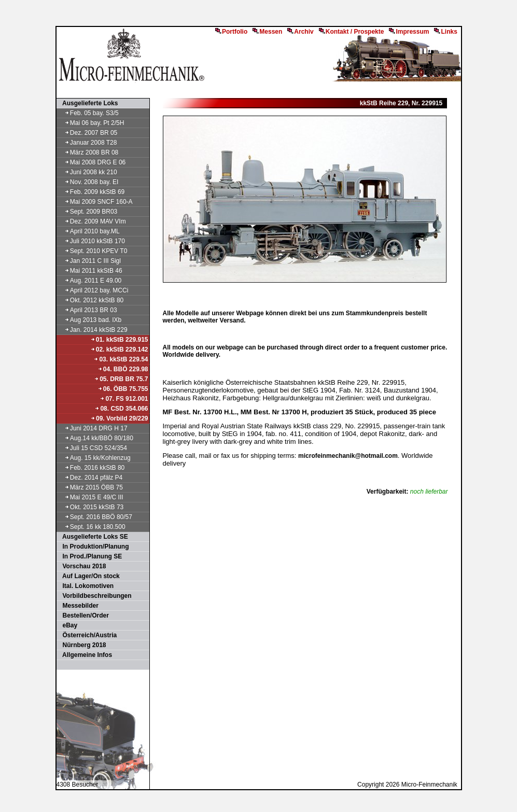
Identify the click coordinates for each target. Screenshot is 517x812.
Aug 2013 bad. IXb (90, 320)
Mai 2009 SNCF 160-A (95, 202)
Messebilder (78, 606)
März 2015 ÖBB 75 (90, 487)
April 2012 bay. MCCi (93, 290)
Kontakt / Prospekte (352, 32)
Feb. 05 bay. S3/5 (88, 113)
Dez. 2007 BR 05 (88, 133)
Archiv (300, 32)
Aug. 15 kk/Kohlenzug (94, 458)
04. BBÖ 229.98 (123, 369)
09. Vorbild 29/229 (119, 418)
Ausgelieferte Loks (88, 103)
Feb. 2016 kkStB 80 (91, 468)
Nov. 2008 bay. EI (88, 182)
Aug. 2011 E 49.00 (90, 281)
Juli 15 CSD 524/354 (92, 448)
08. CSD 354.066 (121, 409)
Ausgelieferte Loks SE (93, 537)
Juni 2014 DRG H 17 (93, 428)
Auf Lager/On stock (89, 576)
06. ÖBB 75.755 (123, 389)
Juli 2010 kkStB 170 (91, 241)
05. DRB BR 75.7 (121, 379)
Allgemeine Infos (85, 655)
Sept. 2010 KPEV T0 (93, 251)
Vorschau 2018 (82, 566)
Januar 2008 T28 (87, 143)
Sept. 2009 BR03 (88, 212)
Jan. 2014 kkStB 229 (93, 330)
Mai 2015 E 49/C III (90, 497)
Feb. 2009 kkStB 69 (91, 192)
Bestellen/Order (83, 615)
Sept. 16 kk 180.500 (92, 527)
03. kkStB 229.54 (121, 359)
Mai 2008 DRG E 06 (92, 162)
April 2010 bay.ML (89, 231)
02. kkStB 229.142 (119, 349)
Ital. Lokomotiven (86, 586)
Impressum (409, 32)
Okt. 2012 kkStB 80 (91, 300)
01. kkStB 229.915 (119, 340)
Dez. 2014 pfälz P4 (90, 478)
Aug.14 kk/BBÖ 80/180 (95, 438)
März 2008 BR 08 (88, 152)
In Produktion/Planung (93, 547)
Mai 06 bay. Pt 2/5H (91, 123)
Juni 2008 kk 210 (87, 172)
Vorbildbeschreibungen (95, 596)
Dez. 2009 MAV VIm (92, 221)
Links (445, 32)
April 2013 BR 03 (87, 310)
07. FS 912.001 (124, 399)
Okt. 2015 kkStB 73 (91, 507)
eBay (68, 625)
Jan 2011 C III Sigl (89, 261)
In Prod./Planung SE (90, 556)
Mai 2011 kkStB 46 (90, 271)
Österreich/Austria (87, 635)
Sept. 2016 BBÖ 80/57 (95, 517)
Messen (267, 32)
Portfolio (231, 32)
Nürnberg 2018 (82, 645)
